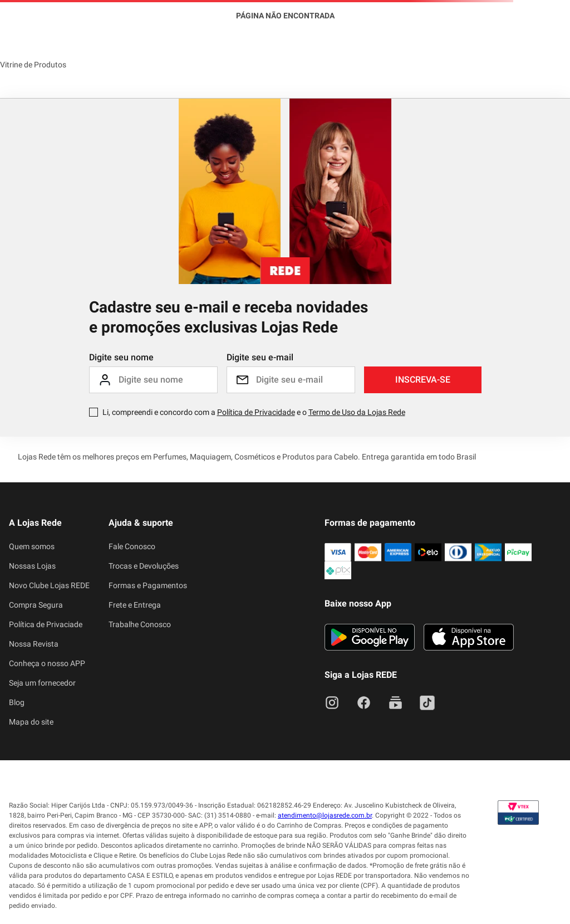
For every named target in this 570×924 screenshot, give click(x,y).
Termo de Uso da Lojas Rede (357, 412)
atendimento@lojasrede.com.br (325, 815)
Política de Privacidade (256, 412)
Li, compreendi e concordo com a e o (254, 412)
